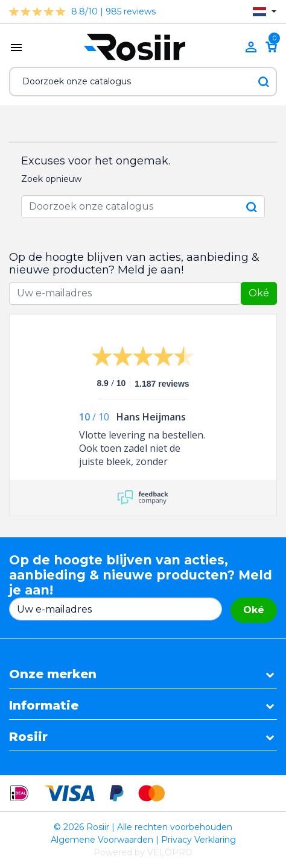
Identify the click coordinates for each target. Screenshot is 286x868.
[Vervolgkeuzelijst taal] (265, 12)
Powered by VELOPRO (143, 852)
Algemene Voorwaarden (102, 840)
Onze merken (53, 674)
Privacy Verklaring (199, 840)
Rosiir (28, 737)
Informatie (44, 705)
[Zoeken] (143, 82)
